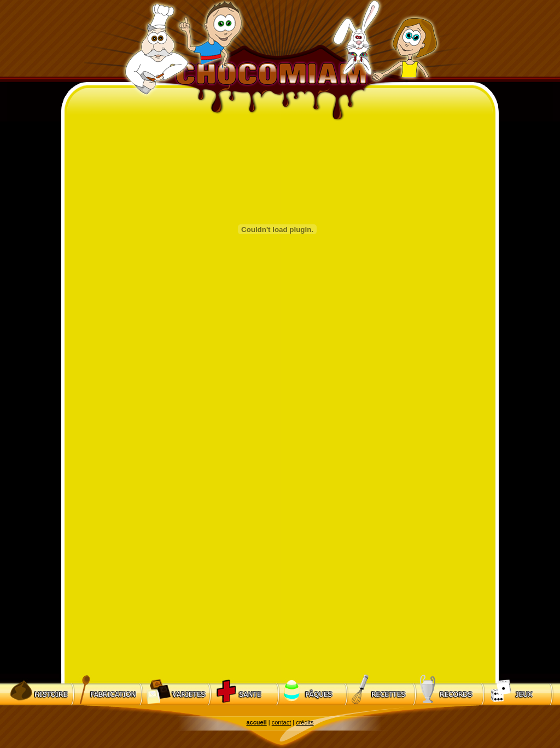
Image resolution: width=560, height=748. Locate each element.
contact (281, 722)
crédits (305, 722)
